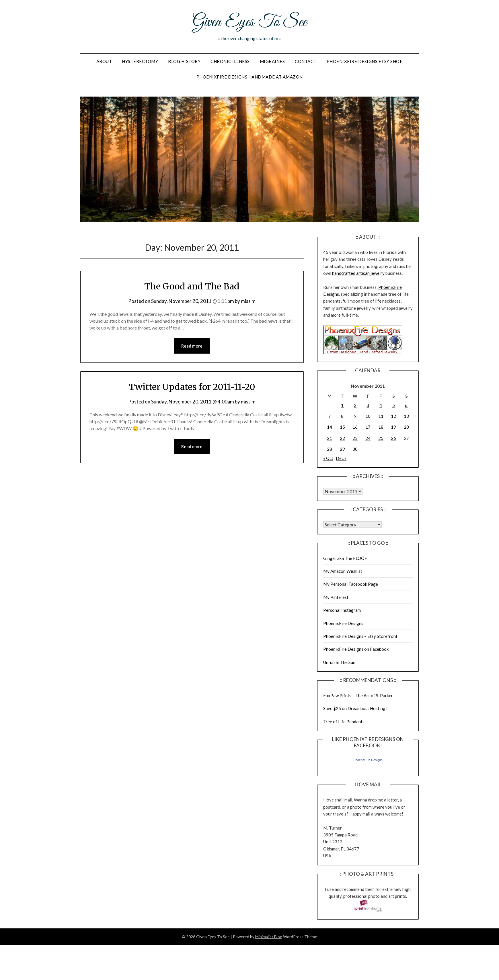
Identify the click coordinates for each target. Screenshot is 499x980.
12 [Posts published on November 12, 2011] (393, 416)
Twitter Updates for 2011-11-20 (192, 387)
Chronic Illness (230, 61)
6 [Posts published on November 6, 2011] (406, 405)
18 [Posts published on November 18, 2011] (381, 427)
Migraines (272, 61)
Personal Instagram (342, 610)
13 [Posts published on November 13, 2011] (406, 416)
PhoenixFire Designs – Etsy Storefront (360, 636)
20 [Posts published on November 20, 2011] (406, 427)
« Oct (328, 458)
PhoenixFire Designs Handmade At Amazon (250, 77)
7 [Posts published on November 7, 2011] (330, 416)
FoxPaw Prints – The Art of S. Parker (358, 695)
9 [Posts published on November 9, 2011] (355, 416)
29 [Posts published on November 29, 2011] (342, 449)
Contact (306, 61)
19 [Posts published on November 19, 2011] (393, 427)
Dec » (341, 458)
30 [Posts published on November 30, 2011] (355, 449)
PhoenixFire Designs (343, 623)
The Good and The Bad (192, 286)
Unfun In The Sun (339, 662)
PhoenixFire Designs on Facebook (356, 649)
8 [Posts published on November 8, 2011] (342, 416)
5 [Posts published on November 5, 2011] (394, 405)
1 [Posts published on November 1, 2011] (342, 405)
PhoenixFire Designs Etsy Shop (365, 61)
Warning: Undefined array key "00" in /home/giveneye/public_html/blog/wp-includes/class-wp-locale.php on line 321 (343, 491)
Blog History (184, 61)
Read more (192, 346)
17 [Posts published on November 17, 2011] (368, 427)
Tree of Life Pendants (344, 722)
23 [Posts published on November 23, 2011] (355, 438)
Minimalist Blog (269, 937)
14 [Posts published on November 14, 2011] (330, 427)
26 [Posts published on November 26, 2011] (393, 438)
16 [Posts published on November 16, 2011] (355, 427)
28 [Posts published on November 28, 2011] (330, 449)
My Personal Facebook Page (351, 584)
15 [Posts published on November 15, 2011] (342, 427)
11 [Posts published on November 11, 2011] (381, 416)
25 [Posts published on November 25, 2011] (381, 438)
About (104, 61)
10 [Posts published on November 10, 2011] (368, 416)
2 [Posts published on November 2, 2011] (355, 405)
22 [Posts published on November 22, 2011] (342, 438)
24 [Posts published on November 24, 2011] (368, 438)
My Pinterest (336, 597)
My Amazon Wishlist (343, 571)
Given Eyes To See (249, 22)
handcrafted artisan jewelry (358, 273)
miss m (248, 301)
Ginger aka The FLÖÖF (345, 558)
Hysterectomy (140, 61)
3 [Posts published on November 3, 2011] (368, 405)
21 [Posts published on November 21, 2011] (330, 438)
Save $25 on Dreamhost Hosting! (355, 708)
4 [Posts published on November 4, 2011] (381, 405)
